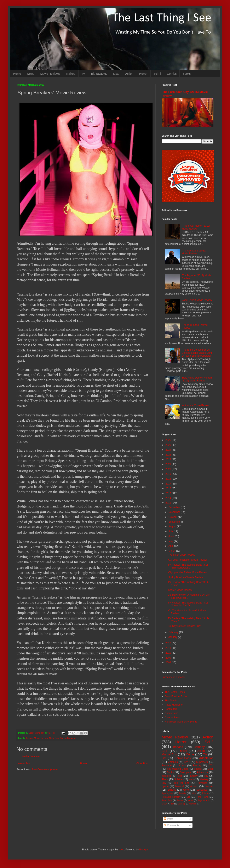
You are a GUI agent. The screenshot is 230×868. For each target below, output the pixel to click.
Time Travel (202, 797)
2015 (169, 493)
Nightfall (193, 804)
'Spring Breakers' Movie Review (185, 577)
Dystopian (185, 772)
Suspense (202, 790)
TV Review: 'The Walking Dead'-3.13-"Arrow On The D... (188, 604)
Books (187, 74)
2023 (169, 455)
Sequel (198, 769)
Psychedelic (204, 800)
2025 (169, 445)
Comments (171, 825)
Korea (182, 766)
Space (165, 786)
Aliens (165, 779)
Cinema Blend (172, 718)
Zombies (173, 762)
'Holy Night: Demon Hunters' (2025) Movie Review (197, 379)
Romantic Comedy (171, 797)
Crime (190, 754)
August (173, 527)
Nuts (51, 738)
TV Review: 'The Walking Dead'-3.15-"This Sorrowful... (188, 566)
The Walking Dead (177, 769)
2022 (169, 459)
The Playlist (171, 701)
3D (172, 804)
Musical (180, 786)
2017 (169, 484)
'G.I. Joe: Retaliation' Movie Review (187, 560)
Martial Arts (169, 754)
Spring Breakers (68, 738)
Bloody (182, 793)
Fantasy (193, 776)
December (175, 507)
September (175, 522)
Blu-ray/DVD (99, 74)
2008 (169, 662)
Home (17, 74)
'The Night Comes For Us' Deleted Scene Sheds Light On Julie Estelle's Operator (197, 353)
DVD (187, 762)
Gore (186, 790)
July (171, 531)
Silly (164, 783)
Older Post (142, 763)
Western (166, 776)
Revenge (167, 766)
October (173, 517)
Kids (194, 793)
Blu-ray (197, 766)
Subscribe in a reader (173, 677)
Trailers (71, 74)
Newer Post (24, 763)
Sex (57, 738)
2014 (169, 498)
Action (129, 74)
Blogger (143, 850)
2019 (169, 474)
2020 (169, 469)
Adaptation (206, 758)
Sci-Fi (157, 74)
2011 (169, 648)
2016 (169, 488)
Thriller (183, 751)
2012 (169, 643)
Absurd (194, 786)
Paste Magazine (174, 705)
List (164, 758)
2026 (169, 440)
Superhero (202, 762)
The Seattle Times (175, 692)
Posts (169, 819)
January (173, 637)
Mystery (204, 779)
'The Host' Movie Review (181, 555)
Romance (202, 783)
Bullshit (172, 790)
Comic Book (183, 758)
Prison (205, 793)
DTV (211, 766)
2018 (169, 479)
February (174, 632)
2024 (169, 450)
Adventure (203, 772)
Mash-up (181, 804)
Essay (180, 800)
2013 (169, 503)
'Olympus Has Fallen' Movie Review (188, 572)
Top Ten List (181, 783)
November (175, 512)
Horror (143, 74)
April (171, 546)
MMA (164, 804)
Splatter (179, 779)
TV (83, 74)
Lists (116, 74)
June (171, 536)
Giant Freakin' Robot (176, 696)
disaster (209, 786)
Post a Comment (31, 756)
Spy (206, 776)
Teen (180, 776)
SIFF (165, 751)
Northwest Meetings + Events (181, 722)
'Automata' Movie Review (196, 405)
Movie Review (41, 738)
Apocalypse (167, 793)
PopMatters (171, 709)
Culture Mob (171, 713)
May (171, 541)
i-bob (121, 850)
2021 (169, 464)
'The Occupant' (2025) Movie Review (194, 252)
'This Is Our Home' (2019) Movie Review (196, 227)
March (172, 551)
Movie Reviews (50, 74)
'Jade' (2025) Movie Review (197, 300)
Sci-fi (209, 742)
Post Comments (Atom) (45, 769)
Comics (172, 74)
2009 (169, 658)
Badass (178, 747)
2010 (169, 653)
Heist (190, 800)
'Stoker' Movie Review (180, 590)
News (31, 74)
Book (211, 769)
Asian (201, 751)
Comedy (199, 747)
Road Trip (167, 800)
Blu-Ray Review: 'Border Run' (184, 626)
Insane (29, 738)
